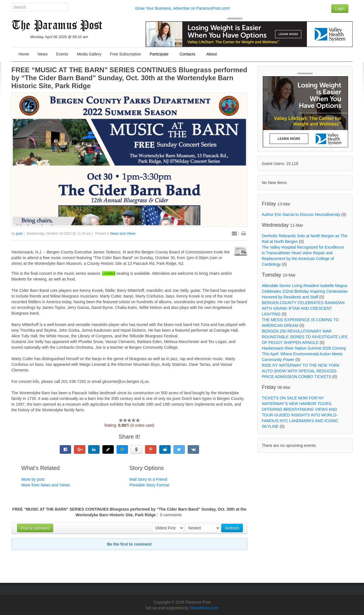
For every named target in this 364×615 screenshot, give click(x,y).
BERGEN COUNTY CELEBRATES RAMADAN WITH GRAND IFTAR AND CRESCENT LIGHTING (303, 308)
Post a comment (35, 528)
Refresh (232, 528)
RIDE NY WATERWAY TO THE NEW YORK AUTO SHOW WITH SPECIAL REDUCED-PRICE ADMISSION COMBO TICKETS (301, 371)
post (19, 234)
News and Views (123, 234)
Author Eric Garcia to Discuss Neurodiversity (301, 214)
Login (340, 9)
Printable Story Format (149, 485)
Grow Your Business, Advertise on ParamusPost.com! (182, 8)
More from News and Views (46, 485)
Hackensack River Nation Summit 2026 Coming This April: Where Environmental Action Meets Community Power (304, 354)
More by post (33, 479)
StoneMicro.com (204, 608)
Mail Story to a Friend (148, 479)
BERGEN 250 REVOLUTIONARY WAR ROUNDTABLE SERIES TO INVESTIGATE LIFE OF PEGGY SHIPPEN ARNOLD (305, 337)
